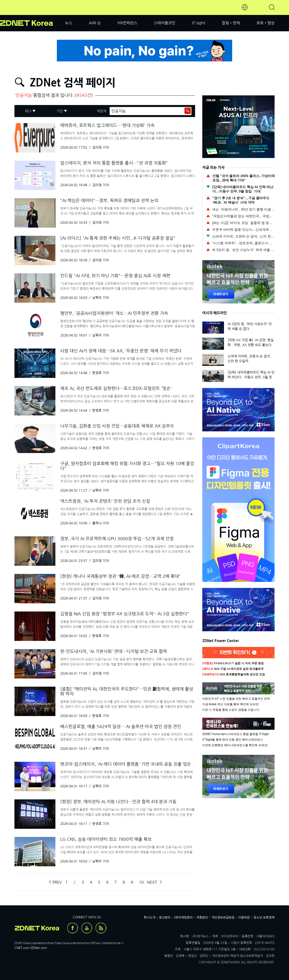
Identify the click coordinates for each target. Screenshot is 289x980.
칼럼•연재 (231, 23)
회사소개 (150, 918)
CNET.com (22, 948)
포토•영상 (266, 23)
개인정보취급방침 (223, 918)
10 (141, 882)
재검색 (102, 111)
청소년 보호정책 (264, 918)
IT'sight (199, 23)
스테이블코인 (164, 23)
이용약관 (244, 918)
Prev (55, 882)
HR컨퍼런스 (127, 23)
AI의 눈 (95, 23)
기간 (60, 111)
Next (154, 882)
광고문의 (165, 918)
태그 (28, 111)
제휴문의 (202, 918)
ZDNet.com (39, 948)
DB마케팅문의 (183, 918)
